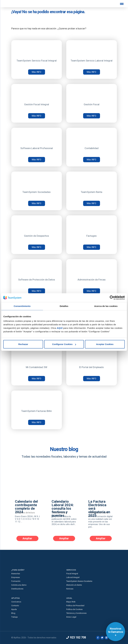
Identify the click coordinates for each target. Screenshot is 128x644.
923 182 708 (76, 637)
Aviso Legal (71, 617)
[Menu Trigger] (122, 4)
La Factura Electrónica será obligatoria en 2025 (99, 509)
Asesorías (16, 574)
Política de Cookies (74, 609)
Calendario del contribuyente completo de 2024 (26, 507)
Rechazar (23, 344)
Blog (13, 613)
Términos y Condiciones (76, 613)
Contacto (15, 606)
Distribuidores (17, 589)
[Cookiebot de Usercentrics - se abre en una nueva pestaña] (112, 298)
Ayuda (14, 609)
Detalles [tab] (64, 306)
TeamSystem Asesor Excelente (79, 581)
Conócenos (16, 602)
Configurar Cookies (64, 344)
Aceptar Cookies (105, 344)
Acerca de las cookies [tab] (106, 306)
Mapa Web (71, 602)
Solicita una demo (19, 585)
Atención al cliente (74, 585)
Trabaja (14, 617)
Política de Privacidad (75, 606)
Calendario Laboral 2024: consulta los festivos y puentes (63, 509)
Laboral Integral (73, 577)
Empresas (16, 577)
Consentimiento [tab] (22, 306)
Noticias (70, 589)
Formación (16, 581)
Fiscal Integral (72, 574)
